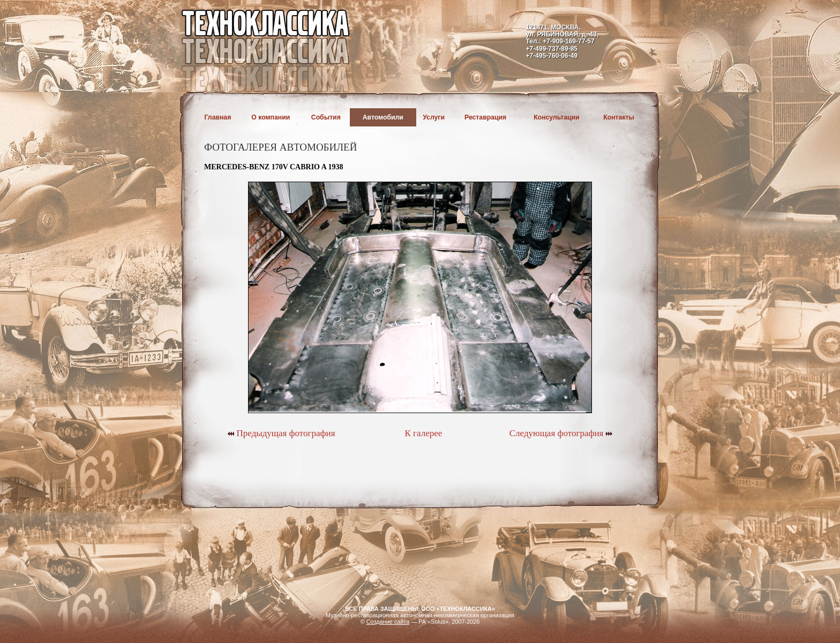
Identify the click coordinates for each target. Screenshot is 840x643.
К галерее (423, 433)
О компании (271, 117)
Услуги (434, 117)
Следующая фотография (561, 433)
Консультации (556, 117)
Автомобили (383, 117)
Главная (218, 117)
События (326, 117)
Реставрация (485, 117)
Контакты (619, 117)
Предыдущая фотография (281, 433)
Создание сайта (388, 622)
